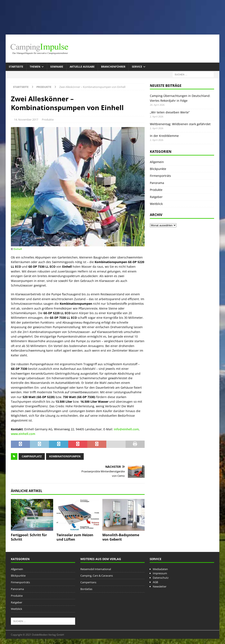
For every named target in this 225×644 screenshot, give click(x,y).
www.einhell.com (23, 434)
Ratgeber (156, 197)
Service (137, 67)
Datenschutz (161, 578)
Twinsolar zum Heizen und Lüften (75, 537)
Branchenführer (113, 67)
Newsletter (160, 586)
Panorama (157, 183)
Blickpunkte (158, 169)
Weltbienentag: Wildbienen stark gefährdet (180, 124)
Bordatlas (86, 589)
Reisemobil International (96, 569)
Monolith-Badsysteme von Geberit (121, 537)
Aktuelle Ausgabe (82, 67)
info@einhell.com (126, 429)
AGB (155, 582)
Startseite (16, 67)
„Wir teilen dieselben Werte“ (170, 112)
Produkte (48, 120)
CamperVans (88, 582)
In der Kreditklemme (164, 136)
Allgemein (157, 162)
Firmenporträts (160, 176)
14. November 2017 (26, 120)
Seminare (57, 67)
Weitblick (156, 204)
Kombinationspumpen (65, 456)
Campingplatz (32, 456)
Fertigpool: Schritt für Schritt (29, 537)
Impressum (160, 573)
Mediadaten (160, 569)
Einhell (18, 249)
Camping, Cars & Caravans (97, 576)
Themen (35, 67)
